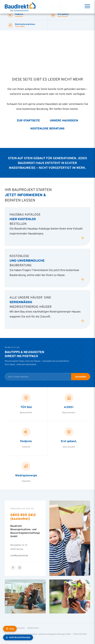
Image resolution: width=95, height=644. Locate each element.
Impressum (20, 628)
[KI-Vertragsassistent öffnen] (18, 637)
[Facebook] (13, 568)
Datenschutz (33, 628)
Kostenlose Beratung (47, 128)
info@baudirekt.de (19, 555)
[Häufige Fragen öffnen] (10, 629)
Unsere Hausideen (64, 120)
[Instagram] (20, 568)
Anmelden (81, 377)
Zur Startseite (28, 120)
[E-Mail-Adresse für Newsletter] (38, 377)
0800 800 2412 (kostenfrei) (23, 517)
